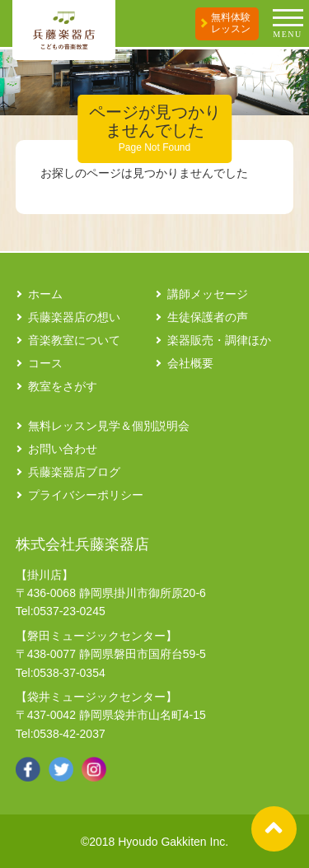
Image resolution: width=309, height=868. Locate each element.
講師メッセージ (208, 294)
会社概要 (190, 363)
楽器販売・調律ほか (219, 340)
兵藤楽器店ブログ (74, 472)
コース (45, 363)
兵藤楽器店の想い (74, 317)
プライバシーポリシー (86, 495)
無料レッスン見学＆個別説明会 (109, 426)
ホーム (45, 294)
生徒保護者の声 (208, 317)
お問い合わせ (63, 449)
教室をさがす (63, 386)
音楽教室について (74, 340)
